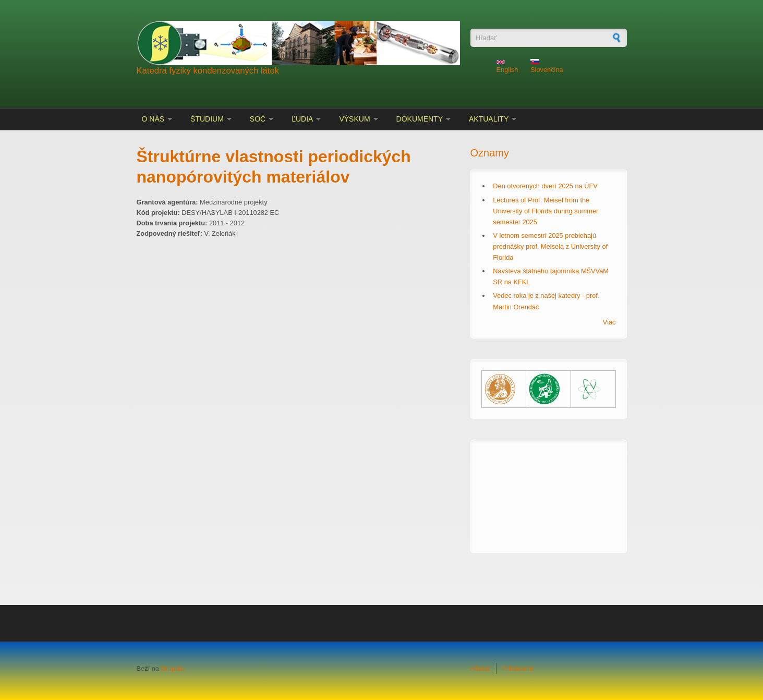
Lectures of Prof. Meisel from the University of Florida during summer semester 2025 (546, 211)
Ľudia (302, 119)
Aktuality (489, 119)
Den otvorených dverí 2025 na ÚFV (545, 186)
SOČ (258, 119)
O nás (153, 119)
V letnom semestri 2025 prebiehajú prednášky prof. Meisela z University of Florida (550, 246)
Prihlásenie (518, 668)
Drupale (172, 668)
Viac (609, 322)
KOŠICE (549, 490)
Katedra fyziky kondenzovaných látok (208, 71)
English (507, 67)
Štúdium (207, 119)
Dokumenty (420, 119)
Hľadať (481, 668)
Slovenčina (547, 67)
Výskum (354, 119)
